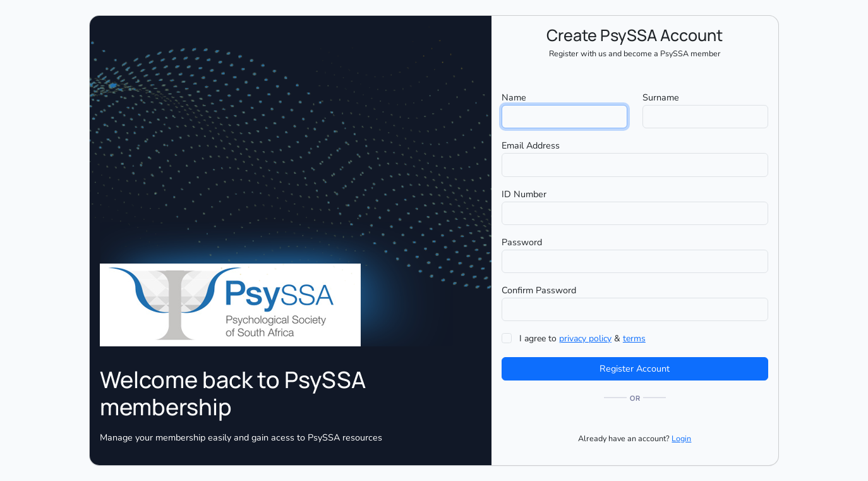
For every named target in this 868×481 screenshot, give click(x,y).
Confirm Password (539, 290)
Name (514, 97)
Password (522, 242)
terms (634, 338)
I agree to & (582, 338)
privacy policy (585, 338)
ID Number (524, 194)
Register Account (635, 368)
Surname (661, 97)
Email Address (531, 145)
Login (681, 438)
